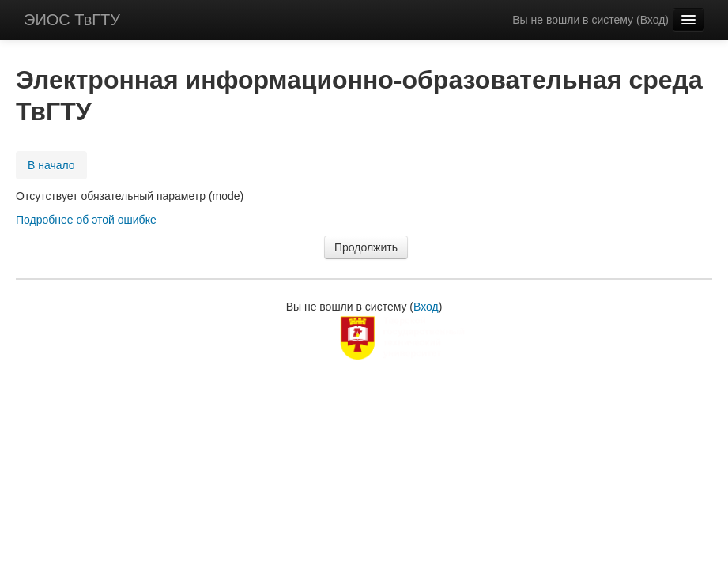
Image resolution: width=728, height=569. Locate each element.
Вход (653, 20)
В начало (51, 165)
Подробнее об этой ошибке (86, 220)
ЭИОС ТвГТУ (72, 20)
